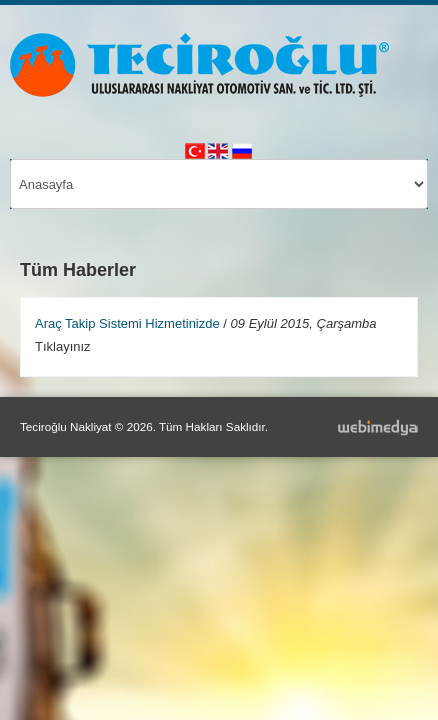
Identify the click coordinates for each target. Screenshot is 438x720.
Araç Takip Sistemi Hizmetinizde (127, 323)
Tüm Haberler (78, 270)
